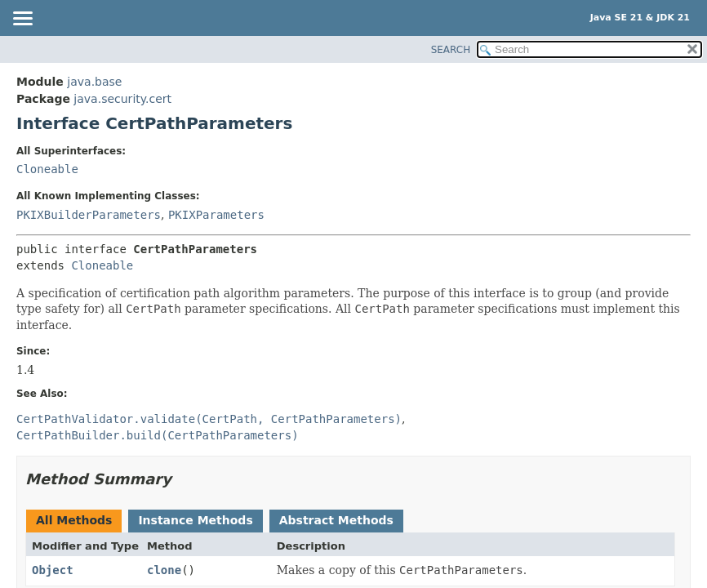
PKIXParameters (216, 215)
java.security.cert (122, 99)
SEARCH (451, 50)
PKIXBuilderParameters (89, 215)
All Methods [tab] (74, 520)
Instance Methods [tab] (195, 520)
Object (53, 570)
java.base (94, 82)
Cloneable (47, 169)
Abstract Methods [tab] (336, 520)
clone (164, 570)
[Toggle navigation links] (22, 20)
